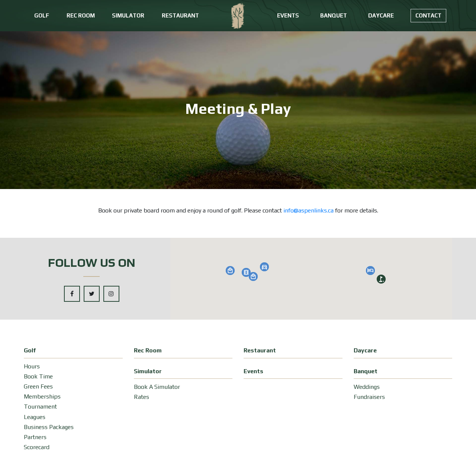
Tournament (40, 407)
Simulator (128, 15)
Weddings (367, 387)
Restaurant (180, 15)
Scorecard (37, 447)
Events (288, 15)
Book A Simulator (157, 387)
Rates (141, 397)
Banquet (334, 15)
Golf (42, 15)
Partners (35, 437)
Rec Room (81, 15)
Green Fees (38, 386)
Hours (32, 366)
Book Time (38, 376)
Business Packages (49, 427)
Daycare (381, 15)
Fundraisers (369, 397)
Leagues (35, 417)
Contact (428, 15)
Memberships (42, 396)
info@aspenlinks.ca (308, 210)
